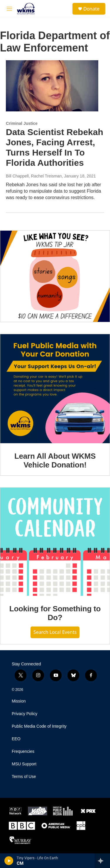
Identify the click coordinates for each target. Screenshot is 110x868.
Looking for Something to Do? (55, 613)
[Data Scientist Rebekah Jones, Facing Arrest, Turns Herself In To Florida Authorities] (52, 86)
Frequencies (23, 751)
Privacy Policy (24, 714)
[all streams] (102, 861)
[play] (9, 861)
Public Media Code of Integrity (39, 726)
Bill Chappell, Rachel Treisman (34, 176)
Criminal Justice (22, 123)
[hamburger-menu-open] (9, 9)
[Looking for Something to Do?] (55, 542)
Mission (19, 701)
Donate (91, 9)
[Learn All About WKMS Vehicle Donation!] (55, 389)
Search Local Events (55, 632)
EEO (16, 739)
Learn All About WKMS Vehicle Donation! (55, 460)
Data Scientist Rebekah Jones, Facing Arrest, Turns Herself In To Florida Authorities (55, 147)
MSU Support (24, 764)
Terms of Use (24, 777)
